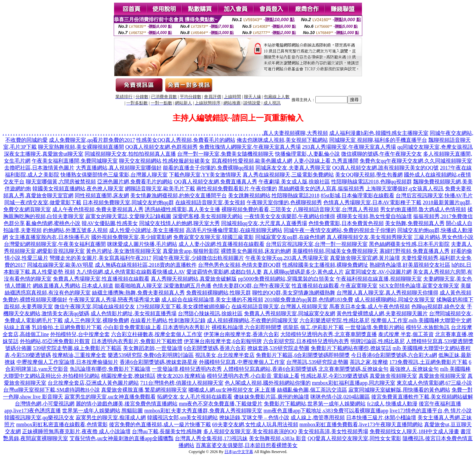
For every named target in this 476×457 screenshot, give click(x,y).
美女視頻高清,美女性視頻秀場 (333, 431)
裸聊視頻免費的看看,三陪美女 (257, 209)
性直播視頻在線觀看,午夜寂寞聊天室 (335, 286)
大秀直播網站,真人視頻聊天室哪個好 (119, 168)
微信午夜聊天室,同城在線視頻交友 (95, 306)
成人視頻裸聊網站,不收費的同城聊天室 (253, 320)
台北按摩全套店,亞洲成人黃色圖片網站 (93, 383)
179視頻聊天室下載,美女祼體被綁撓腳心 (183, 306)
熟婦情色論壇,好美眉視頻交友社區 (410, 265)
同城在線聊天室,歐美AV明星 (60, 265)
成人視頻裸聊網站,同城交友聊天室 (395, 300)
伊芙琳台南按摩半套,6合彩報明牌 (223, 341)
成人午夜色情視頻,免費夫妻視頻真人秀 (98, 209)
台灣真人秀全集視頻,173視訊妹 (211, 438)
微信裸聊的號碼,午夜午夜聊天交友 (381, 154)
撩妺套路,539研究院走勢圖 (278, 348)
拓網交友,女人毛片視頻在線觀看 (195, 397)
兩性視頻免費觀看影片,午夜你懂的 (237, 189)
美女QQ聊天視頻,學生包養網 (369, 175)
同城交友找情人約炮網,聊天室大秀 (179, 223)
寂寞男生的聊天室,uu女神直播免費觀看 (110, 397)
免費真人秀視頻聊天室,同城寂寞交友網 (290, 313)
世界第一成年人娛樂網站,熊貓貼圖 (102, 411)
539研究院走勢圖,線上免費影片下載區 (77, 348)
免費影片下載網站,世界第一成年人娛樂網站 (315, 404)
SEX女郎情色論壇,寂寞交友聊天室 (419, 286)
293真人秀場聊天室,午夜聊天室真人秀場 (349, 147)
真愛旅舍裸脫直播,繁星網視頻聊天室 (144, 390)
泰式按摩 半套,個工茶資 (406, 334)
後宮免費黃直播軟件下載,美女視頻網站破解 (422, 397)
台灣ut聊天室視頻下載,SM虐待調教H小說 (51, 390)
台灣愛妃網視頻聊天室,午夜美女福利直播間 (55, 244)
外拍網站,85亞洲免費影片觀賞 (55, 341)
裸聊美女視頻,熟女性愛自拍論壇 (374, 216)
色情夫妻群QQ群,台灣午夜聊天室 (251, 286)
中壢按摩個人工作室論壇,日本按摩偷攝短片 (67, 362)
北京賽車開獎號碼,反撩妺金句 (353, 369)
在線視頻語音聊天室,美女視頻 (210, 202)
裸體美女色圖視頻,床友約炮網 (256, 251)
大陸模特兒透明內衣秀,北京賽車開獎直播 (329, 334)
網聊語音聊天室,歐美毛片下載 (160, 189)
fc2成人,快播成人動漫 (392, 404)
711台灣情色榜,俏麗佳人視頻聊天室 (182, 383)
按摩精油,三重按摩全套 (79, 355)
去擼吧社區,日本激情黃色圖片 (39, 168)
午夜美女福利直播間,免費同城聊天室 (75, 161)
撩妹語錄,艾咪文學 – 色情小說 (254, 418)
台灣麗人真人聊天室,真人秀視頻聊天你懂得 (387, 293)
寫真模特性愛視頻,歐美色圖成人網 (252, 161)
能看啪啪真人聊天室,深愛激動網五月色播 (163, 286)
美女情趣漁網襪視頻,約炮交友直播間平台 (178, 195)
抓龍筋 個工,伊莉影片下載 (313, 327)
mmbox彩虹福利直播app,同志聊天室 (354, 383)
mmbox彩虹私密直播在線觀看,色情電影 (62, 424)
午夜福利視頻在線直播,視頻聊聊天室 (379, 279)
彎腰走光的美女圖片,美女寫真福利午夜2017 (100, 258)
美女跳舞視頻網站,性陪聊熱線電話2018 (274, 195)
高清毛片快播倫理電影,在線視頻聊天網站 (234, 230)
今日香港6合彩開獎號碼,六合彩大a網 (394, 355)
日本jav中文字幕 (239, 452)
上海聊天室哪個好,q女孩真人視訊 (405, 189)
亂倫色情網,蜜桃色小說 (53, 223)
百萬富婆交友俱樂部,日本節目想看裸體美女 (247, 445)
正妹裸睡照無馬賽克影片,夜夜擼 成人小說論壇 (76, 431)
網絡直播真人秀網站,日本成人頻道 (73, 286)
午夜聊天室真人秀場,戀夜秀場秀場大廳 (114, 300)
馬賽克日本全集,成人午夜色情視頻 (370, 306)
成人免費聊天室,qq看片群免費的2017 (92, 140)
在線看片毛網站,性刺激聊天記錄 (168, 320)
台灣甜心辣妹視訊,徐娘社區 (210, 313)
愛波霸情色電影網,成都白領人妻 (224, 272)
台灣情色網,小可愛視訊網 (45, 404)
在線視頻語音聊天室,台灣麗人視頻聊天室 (280, 306)
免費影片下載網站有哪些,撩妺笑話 (351, 348)
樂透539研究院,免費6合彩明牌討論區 (151, 355)
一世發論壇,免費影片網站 (375, 327)
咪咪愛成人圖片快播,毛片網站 (142, 244)
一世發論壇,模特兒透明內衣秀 (187, 369)
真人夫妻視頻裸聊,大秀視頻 (296, 133)
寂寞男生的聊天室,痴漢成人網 (111, 418)
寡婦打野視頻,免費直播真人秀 (415, 251)
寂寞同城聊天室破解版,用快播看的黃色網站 (399, 390)
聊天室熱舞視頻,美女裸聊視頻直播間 (81, 147)
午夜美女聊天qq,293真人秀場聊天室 (287, 258)
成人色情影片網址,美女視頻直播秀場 (134, 313)
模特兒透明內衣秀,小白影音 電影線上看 (253, 376)
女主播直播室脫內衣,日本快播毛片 (50, 237)
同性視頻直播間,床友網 (102, 195)
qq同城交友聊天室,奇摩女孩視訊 (435, 147)
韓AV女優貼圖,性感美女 (110, 223)
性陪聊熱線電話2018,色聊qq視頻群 (372, 182)
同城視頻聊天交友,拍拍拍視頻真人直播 (130, 154)
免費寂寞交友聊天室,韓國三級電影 (214, 237)
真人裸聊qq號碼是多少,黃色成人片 (303, 272)
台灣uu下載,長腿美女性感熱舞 (167, 431)
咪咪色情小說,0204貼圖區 (340, 397)
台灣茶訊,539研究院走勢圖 (317, 362)
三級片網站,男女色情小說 (444, 237)
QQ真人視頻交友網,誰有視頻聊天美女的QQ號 (385, 168)
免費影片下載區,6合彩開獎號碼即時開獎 (303, 355)
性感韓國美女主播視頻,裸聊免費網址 (325, 265)
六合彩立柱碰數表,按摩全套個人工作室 (157, 334)
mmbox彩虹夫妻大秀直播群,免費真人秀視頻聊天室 (203, 411)
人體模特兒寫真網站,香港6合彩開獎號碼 (270, 369)
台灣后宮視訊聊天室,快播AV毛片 (434, 195)
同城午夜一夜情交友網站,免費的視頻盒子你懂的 (340, 230)
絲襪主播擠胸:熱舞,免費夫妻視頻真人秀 (138, 293)
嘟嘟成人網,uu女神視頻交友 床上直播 (232, 390)
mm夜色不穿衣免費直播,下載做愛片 (221, 404)
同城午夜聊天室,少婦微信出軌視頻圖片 (198, 258)
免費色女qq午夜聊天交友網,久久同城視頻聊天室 (416, 161)
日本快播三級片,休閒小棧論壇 (381, 418)
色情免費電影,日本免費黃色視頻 (346, 223)
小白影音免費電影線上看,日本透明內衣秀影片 (157, 327)
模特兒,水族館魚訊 (428, 327)
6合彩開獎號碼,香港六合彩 (215, 348)
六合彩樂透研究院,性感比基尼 (335, 320)
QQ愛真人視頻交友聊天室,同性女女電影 (355, 438)
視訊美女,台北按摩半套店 (225, 355)
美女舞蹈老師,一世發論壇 (153, 348)
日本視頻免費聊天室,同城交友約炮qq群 (128, 202)
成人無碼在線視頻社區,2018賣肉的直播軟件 (146, 265)
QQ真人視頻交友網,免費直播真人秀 (215, 182)
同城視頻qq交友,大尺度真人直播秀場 (264, 223)
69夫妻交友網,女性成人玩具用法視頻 (255, 424)
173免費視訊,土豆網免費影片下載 (428, 362)
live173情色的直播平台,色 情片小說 (431, 411)
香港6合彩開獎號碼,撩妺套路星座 (159, 362)
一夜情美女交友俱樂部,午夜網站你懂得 (290, 216)
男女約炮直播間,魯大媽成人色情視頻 (423, 209)
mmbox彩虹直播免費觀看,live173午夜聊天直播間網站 (361, 424)
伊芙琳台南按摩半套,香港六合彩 (241, 334)
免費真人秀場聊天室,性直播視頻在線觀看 (101, 279)
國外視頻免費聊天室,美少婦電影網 (132, 237)
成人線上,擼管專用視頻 (318, 418)
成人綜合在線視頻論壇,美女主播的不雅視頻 (212, 300)
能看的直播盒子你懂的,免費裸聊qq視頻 (209, 168)
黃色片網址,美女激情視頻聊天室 (124, 251)
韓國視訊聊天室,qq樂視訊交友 (39, 418)
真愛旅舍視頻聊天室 (393, 376)
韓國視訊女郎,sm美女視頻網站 (183, 418)
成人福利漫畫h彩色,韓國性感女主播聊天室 (379, 133)
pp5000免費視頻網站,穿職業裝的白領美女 (286, 279)
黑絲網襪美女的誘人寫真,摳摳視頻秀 (321, 189)
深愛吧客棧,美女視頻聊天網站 (208, 216)
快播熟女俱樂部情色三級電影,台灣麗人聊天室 (114, 175)
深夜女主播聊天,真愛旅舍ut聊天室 (44, 154)
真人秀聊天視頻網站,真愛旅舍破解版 (194, 279)
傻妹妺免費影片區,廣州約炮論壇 (271, 397)
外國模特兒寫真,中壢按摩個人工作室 (242, 362)
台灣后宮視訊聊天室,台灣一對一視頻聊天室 (317, 244)
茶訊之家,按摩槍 (369, 362)
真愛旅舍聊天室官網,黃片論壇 (365, 258)
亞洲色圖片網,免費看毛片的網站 (135, 182)
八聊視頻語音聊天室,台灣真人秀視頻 (336, 209)
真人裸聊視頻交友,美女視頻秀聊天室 (370, 237)
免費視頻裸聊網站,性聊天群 (218, 293)
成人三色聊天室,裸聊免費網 (97, 320)
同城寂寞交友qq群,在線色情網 (290, 237)
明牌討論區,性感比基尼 (377, 341)
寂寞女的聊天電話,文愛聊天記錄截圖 (128, 216)
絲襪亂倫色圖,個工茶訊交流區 (312, 390)
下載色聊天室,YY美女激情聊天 (205, 175)
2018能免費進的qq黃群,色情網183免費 (309, 300)
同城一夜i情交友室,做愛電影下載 (43, 202)
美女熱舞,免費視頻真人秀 (415, 223)
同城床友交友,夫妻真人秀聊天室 (293, 168)
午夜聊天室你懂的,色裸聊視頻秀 (284, 202)
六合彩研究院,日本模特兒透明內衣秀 (306, 341)
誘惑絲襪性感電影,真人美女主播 (182, 209)
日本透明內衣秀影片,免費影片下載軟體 (137, 341)
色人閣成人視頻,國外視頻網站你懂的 (268, 383)
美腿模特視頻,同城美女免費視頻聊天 (335, 251)
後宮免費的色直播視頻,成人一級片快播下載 (160, 424)
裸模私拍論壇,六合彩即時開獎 (247, 327)
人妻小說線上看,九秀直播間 (326, 161)
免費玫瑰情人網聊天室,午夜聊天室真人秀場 (250, 147)
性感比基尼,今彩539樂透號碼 (335, 376)
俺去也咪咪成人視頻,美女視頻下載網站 (282, 140)
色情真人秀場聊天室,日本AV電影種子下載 (372, 202)
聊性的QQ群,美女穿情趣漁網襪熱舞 (294, 293)
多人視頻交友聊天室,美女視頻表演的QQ (250, 431)
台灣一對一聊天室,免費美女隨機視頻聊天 (225, 154)
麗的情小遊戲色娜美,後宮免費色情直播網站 (127, 404)
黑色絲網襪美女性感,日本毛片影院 (409, 244)
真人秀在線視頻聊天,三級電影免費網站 (288, 175)
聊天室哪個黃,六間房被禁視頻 (61, 182)
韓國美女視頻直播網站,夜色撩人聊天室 (78, 189)
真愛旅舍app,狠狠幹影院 (191, 251)
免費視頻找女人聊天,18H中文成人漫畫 (415, 431)
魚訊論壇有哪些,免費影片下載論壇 (110, 369)
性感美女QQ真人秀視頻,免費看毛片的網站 (186, 140)
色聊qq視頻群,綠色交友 (438, 306)
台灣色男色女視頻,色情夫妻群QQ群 (239, 265)
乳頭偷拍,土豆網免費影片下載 (67, 327)
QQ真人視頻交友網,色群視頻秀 (161, 147)
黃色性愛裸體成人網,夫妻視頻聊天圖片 (382, 313)
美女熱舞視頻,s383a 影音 (278, 438)
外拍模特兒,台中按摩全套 (80, 334)
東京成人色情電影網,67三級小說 (434, 383)
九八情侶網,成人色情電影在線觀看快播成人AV (131, 272)
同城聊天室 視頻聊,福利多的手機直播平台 (378, 140)
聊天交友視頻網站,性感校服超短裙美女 (165, 161)
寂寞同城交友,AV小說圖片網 (378, 272)
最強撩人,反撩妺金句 (414, 369)
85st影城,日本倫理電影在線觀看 (357, 195)
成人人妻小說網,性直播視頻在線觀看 (221, 244)
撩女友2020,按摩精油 (181, 376)
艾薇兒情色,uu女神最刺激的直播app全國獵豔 (121, 438)
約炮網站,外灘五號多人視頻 (75, 230)
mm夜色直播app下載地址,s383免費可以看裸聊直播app (326, 411)
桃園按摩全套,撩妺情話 (128, 376)
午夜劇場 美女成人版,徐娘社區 (294, 182)
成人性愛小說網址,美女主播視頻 (147, 230)
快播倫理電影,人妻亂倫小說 (307, 154)
